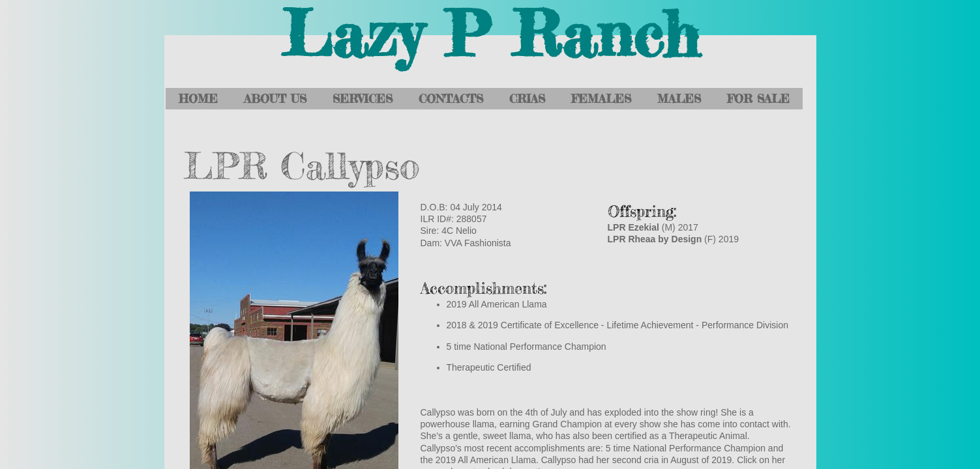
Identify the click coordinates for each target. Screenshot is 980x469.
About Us (275, 98)
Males (679, 98)
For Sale (758, 98)
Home (198, 98)
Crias (527, 98)
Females (601, 98)
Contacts (451, 98)
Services (363, 98)
